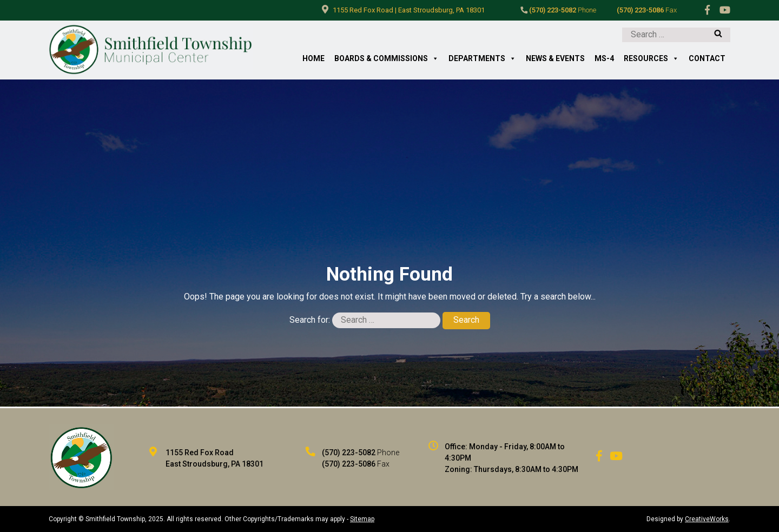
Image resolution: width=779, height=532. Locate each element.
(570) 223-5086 (647, 10)
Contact (707, 58)
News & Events (555, 58)
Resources (651, 59)
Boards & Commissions (387, 59)
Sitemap (362, 519)
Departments (482, 59)
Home (313, 58)
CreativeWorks (707, 519)
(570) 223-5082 (558, 10)
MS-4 (604, 58)
